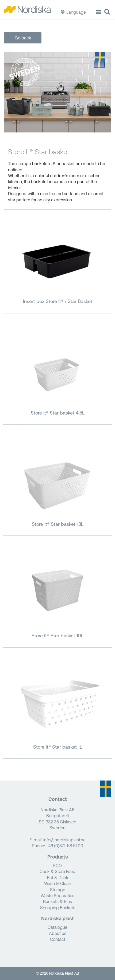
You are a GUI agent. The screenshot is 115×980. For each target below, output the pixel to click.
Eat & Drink (58, 878)
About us (58, 933)
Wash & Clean (58, 883)
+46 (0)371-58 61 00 (65, 846)
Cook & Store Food (57, 871)
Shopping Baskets (58, 908)
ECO (57, 866)
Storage (58, 890)
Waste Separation (58, 896)
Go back (23, 38)
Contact (58, 939)
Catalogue (57, 927)
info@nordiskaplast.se (64, 840)
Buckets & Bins (57, 901)
